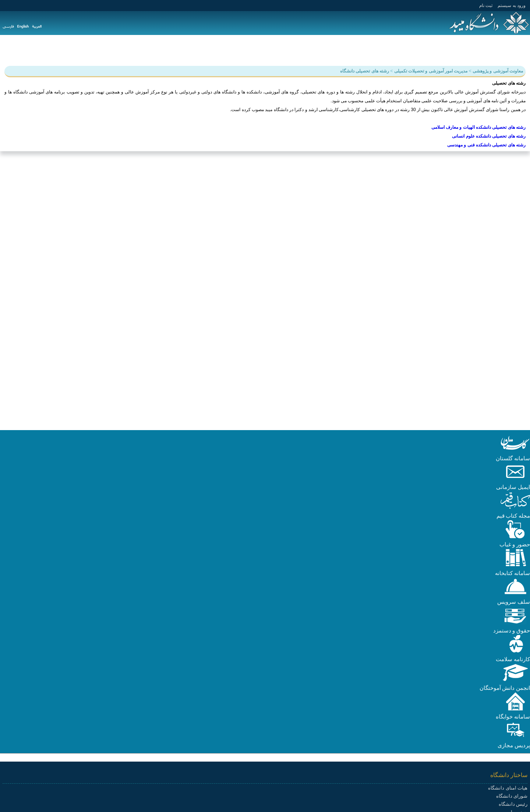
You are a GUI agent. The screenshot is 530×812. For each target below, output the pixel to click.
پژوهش (466, 50)
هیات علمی (380, 50)
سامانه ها (314, 50)
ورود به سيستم (512, 6)
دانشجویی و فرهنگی (425, 50)
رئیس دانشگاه (513, 804)
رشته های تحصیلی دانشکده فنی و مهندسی (486, 145)
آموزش (491, 50)
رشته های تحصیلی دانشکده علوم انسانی (489, 136)
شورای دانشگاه (512, 796)
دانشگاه (517, 50)
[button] (515, 450)
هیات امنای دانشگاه (508, 788)
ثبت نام (486, 6)
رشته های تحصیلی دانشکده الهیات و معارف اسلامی (478, 127)
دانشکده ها (346, 50)
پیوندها (287, 50)
